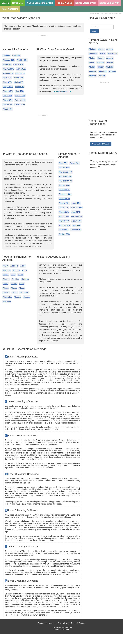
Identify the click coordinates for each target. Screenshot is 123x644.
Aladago (92, 49)
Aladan (92, 58)
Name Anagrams (10, 9)
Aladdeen (103, 71)
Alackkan (25, 279)
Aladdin (22, 60)
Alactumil (77, 208)
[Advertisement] (43, 41)
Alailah (8, 91)
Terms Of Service (78, 623)
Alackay (6, 279)
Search (5, 3)
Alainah (20, 96)
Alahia (21, 69)
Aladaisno (93, 54)
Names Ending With (109, 3)
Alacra (75, 163)
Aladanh (101, 58)
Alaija (19, 82)
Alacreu (64, 185)
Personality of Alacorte (62, 91)
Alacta (64, 208)
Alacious (16, 270)
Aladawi (110, 62)
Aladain (110, 49)
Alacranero (66, 172)
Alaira (7, 105)
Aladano (110, 58)
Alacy (76, 212)
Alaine (8, 100)
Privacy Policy (64, 623)
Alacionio (7, 270)
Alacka (21, 275)
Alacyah (77, 216)
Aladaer (64, 234)
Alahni (20, 73)
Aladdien (93, 76)
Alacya (64, 216)
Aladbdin (110, 67)
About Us (52, 623)
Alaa (16, 56)
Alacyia (64, 221)
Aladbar (100, 67)
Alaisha (19, 105)
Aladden (112, 71)
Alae (7, 64)
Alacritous (65, 194)
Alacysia (64, 225)
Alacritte (64, 199)
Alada (63, 230)
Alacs (76, 203)
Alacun (64, 212)
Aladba (92, 67)
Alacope (27, 297)
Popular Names (64, 3)
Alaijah (8, 87)
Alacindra (14, 266)
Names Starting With (86, 3)
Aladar (92, 62)
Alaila (20, 87)
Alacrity (64, 203)
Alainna (20, 100)
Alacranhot (65, 181)
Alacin (5, 266)
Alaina (8, 96)
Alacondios (24, 293)
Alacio (23, 266)
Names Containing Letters (40, 3)
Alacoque (7, 301)
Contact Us (42, 623)
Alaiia (7, 82)
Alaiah (18, 78)
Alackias (15, 279)
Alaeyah (8, 69)
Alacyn (76, 221)
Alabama (9, 60)
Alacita (6, 275)
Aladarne (100, 62)
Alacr (63, 163)
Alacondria (7, 297)
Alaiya (8, 109)
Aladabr (76, 230)
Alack (13, 275)
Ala (6, 56)
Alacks (6, 284)
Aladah (101, 49)
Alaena (18, 64)
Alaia (7, 78)
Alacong (18, 297)
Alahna (8, 73)
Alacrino (64, 190)
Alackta (14, 284)
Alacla (22, 284)
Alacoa (14, 288)
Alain (19, 91)
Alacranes (65, 176)
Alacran (64, 167)
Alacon (14, 293)
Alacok (22, 288)
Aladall (102, 54)
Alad (76, 225)
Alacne (6, 288)
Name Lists (18, 3)
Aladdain (93, 71)
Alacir (25, 270)
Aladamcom (112, 54)
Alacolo (6, 293)
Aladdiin (102, 76)
